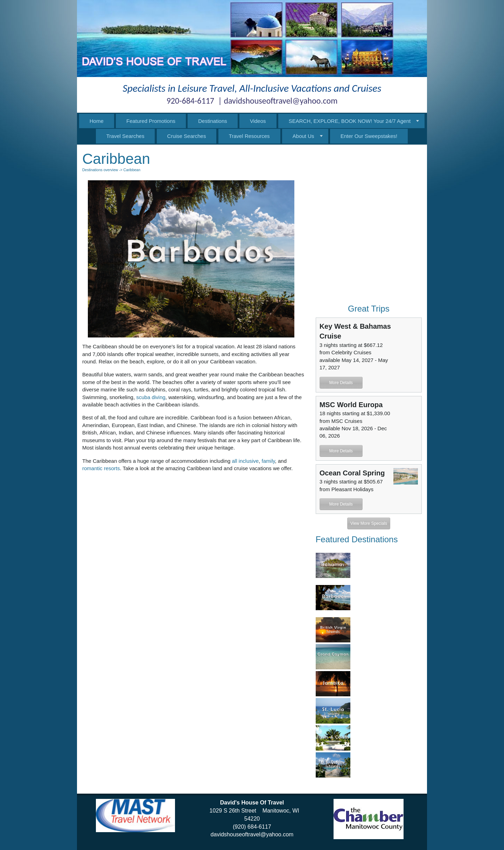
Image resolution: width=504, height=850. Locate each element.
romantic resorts (101, 468)
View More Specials (369, 523)
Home (97, 121)
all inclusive (246, 461)
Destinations (213, 121)
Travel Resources (249, 136)
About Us (303, 136)
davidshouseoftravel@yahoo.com (252, 834)
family (268, 461)
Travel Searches (125, 136)
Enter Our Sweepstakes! (369, 136)
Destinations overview (100, 170)
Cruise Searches (187, 136)
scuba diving (151, 397)
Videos (258, 121)
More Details (341, 383)
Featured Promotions (151, 121)
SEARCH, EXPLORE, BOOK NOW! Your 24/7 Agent (350, 121)
